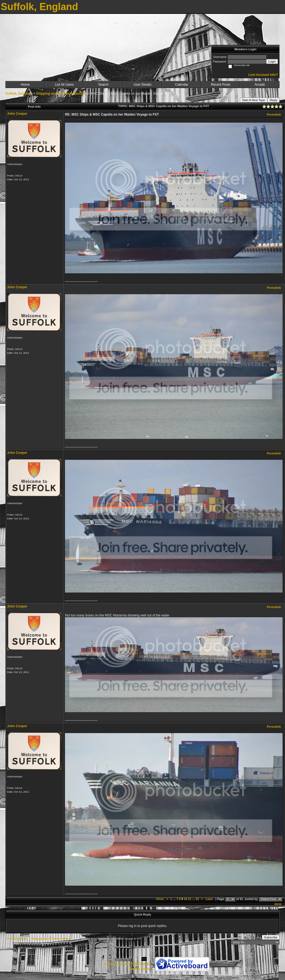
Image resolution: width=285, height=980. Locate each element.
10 (185, 899)
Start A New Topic (254, 100)
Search (103, 85)
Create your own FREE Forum (128, 964)
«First (160, 899)
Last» (210, 899)
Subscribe (271, 937)
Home (25, 85)
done (278, 904)
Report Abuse (140, 969)
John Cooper (17, 114)
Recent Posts (221, 85)
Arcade (260, 85)
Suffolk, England (18, 94)
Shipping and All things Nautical (61, 94)
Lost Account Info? (263, 75)
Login (272, 61)
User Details (142, 85)
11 (190, 899)
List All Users (64, 85)
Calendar (182, 85)
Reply (274, 100)
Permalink (274, 114)
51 (197, 899)
